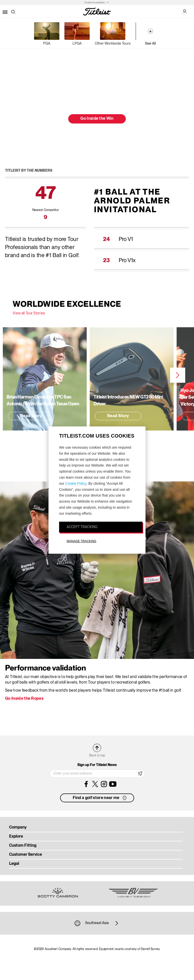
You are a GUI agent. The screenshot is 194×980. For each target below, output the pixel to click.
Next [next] (150, 375)
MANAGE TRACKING (81, 541)
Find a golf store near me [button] (100, 798)
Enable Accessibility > (96, 3)
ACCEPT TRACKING (82, 527)
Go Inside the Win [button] (97, 119)
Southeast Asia (97, 923)
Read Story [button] (91, 416)
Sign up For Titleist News (97, 765)
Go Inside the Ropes (24, 699)
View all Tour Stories (29, 313)
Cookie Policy (76, 483)
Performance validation (45, 668)
